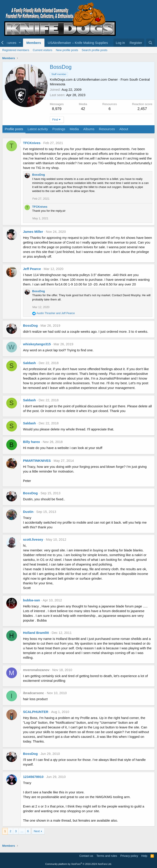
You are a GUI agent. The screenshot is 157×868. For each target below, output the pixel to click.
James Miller (33, 232)
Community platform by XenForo (79, 864)
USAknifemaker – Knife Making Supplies (78, 43)
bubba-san (31, 600)
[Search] (150, 43)
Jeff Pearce (32, 269)
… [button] (22, 831)
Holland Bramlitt (36, 633)
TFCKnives (32, 143)
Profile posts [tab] (14, 129)
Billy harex (31, 442)
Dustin (28, 512)
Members (34, 43)
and (56, 313)
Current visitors (43, 50)
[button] (20, 43)
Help (144, 856)
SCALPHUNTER (36, 712)
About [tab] (124, 129)
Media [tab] (74, 129)
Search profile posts (95, 50)
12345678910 (33, 777)
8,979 (57, 109)
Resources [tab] (107, 129)
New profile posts (67, 50)
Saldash (29, 363)
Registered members (16, 50)
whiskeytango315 (37, 344)
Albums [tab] (89, 129)
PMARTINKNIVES (37, 461)
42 (83, 109)
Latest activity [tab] (38, 129)
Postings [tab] (59, 129)
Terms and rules (107, 856)
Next (37, 831)
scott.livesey (33, 539)
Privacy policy (129, 856)
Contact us (86, 856)
